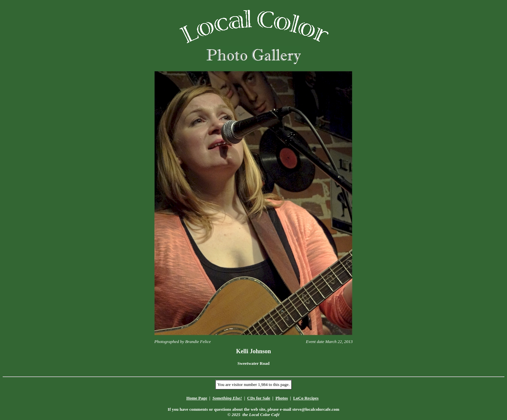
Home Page (197, 398)
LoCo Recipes (306, 398)
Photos (282, 398)
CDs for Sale (259, 398)
